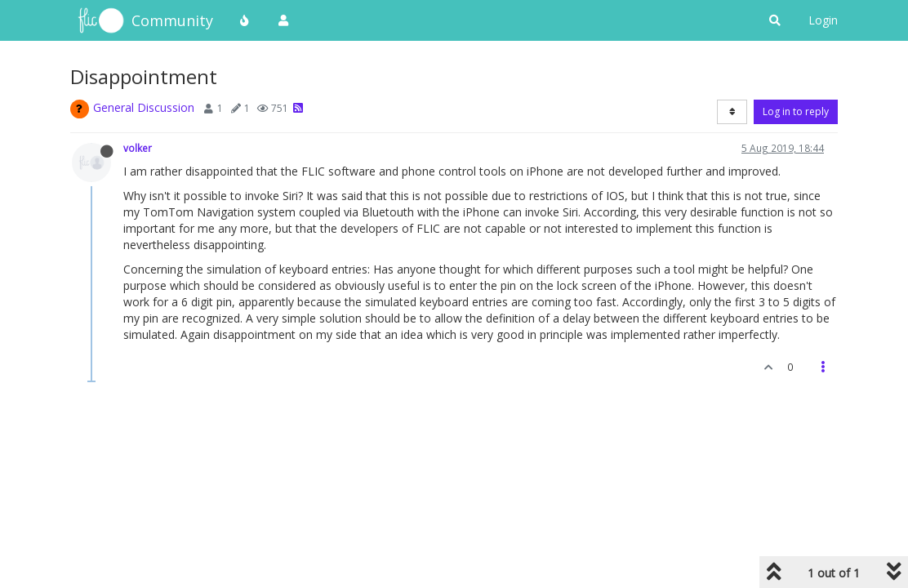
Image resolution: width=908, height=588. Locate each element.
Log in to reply (796, 111)
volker (138, 148)
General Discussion (144, 107)
